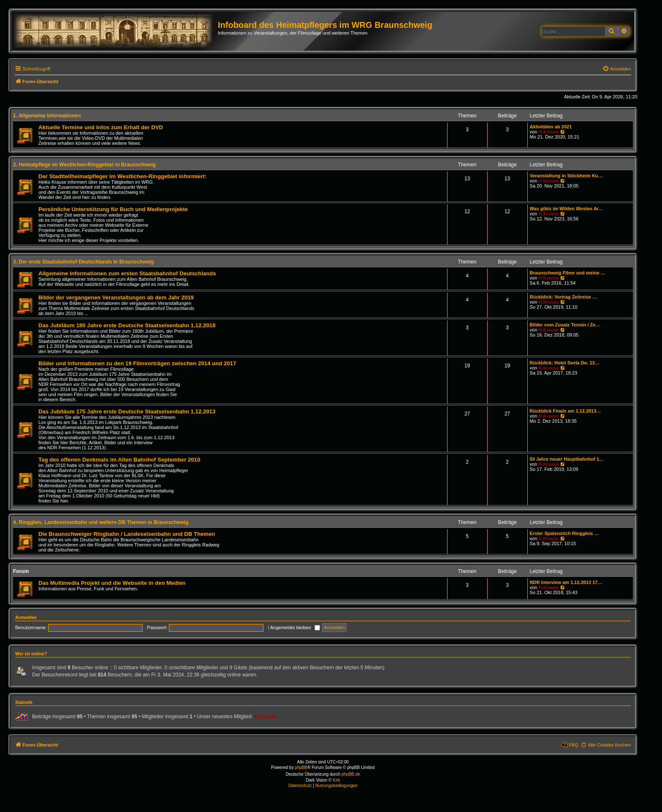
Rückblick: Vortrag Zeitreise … (563, 297)
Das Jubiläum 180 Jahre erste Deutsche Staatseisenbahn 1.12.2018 (127, 325)
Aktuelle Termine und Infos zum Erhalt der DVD (101, 127)
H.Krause (548, 132)
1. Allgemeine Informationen (47, 116)
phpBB (301, 767)
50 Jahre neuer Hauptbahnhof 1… (567, 459)
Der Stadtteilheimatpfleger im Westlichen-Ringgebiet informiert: (122, 176)
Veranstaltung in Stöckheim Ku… (566, 176)
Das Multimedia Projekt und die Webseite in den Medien (112, 583)
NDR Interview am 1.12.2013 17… (566, 582)
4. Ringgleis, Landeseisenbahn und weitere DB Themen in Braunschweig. (101, 522)
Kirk (336, 780)
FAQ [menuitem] (573, 745)
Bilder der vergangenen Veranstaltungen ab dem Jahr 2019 (116, 297)
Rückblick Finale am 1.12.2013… (566, 411)
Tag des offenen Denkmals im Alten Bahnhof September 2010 (119, 460)
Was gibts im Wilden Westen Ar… (567, 209)
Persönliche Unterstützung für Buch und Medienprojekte (113, 209)
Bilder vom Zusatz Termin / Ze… (565, 325)
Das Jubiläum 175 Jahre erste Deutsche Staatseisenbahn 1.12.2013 (127, 411)
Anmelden (26, 617)
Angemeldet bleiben (295, 627)
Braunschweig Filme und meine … (568, 273)
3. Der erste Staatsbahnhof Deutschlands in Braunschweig (83, 262)
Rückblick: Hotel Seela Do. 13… (565, 363)
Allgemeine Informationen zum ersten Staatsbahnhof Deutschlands (127, 273)
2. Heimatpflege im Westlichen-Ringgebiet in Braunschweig (84, 165)
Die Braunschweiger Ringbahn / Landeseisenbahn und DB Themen (127, 534)
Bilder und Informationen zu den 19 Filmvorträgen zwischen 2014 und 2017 (137, 363)
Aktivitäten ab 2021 (551, 127)
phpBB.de (351, 774)
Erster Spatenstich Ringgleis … (564, 533)
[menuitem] (617, 69)
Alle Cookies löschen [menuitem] (609, 745)
